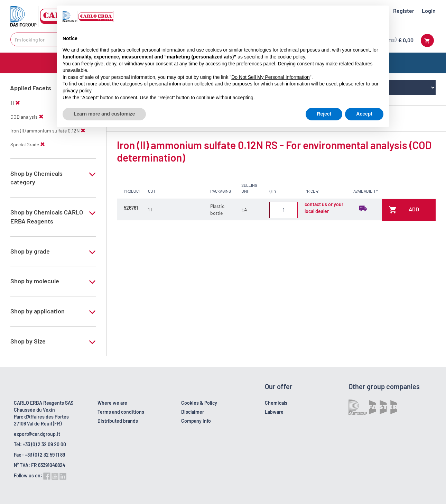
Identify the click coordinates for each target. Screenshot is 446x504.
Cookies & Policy (199, 403)
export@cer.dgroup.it (37, 434)
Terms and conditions (121, 412)
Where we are (112, 403)
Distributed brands (118, 421)
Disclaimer (193, 412)
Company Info (196, 421)
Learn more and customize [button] (104, 114)
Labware (274, 412)
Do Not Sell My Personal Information (270, 77)
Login (429, 11)
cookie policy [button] (291, 57)
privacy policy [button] (77, 91)
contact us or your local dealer (324, 208)
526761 (131, 208)
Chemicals (276, 403)
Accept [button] (364, 114)
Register (404, 11)
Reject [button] (324, 114)
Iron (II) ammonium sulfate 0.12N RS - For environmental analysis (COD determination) (274, 151)
